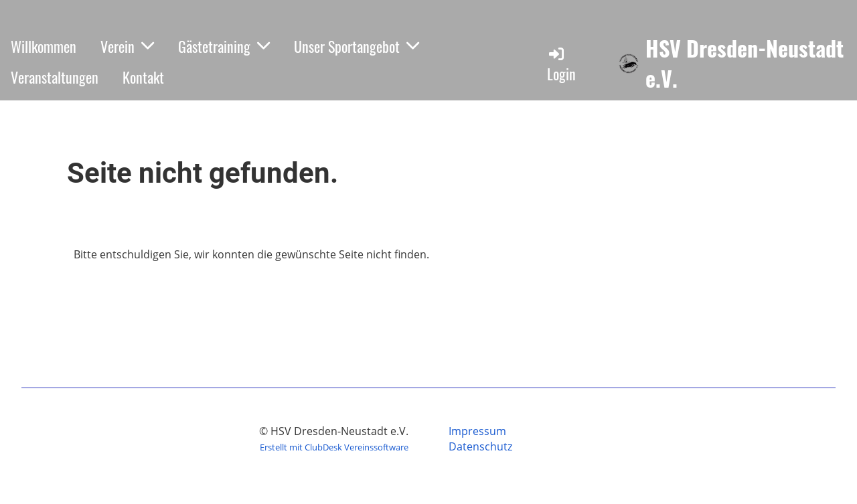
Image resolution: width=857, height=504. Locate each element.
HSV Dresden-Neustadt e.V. (745, 64)
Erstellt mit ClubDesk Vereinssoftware (334, 447)
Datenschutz (480, 446)
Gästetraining (224, 46)
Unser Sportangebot (357, 46)
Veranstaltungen (55, 77)
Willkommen (44, 46)
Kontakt (143, 77)
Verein (127, 46)
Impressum (477, 431)
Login (561, 65)
